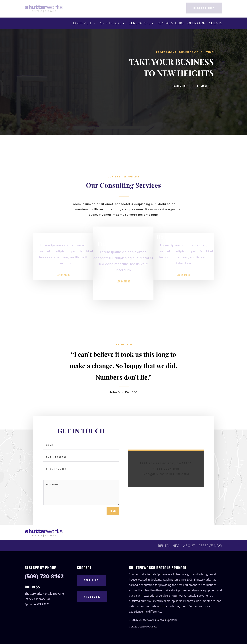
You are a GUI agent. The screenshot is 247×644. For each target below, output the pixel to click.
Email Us (91, 583)
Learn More (179, 86)
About (189, 546)
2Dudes (153, 629)
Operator (196, 24)
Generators (140, 24)
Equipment (83, 24)
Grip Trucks (111, 24)
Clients (216, 24)
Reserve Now (204, 8)
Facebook (92, 600)
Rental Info (169, 546)
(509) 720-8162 (44, 579)
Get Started (203, 86)
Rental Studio (171, 24)
